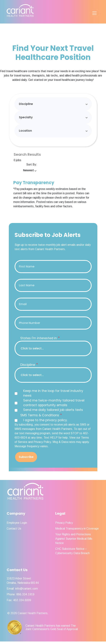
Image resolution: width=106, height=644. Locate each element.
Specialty (26, 117)
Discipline (26, 104)
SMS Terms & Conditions (41, 415)
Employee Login (17, 523)
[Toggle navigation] (94, 13)
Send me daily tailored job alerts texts (53, 410)
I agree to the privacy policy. (45, 420)
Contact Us (14, 529)
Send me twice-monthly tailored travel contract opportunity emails (54, 403)
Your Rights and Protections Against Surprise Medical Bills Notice (74, 539)
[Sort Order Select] (30, 171)
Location (25, 131)
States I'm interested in (40, 338)
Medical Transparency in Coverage (77, 529)
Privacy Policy (64, 523)
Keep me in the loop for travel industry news (53, 393)
